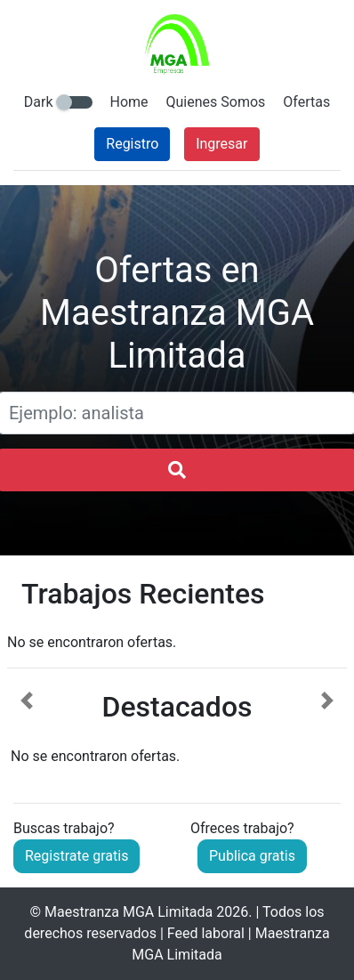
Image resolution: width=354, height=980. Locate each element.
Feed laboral (206, 933)
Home (129, 102)
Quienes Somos (216, 102)
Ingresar (221, 144)
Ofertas (306, 102)
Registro (132, 144)
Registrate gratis (76, 856)
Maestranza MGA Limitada (129, 912)
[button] (27, 729)
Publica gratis (252, 856)
